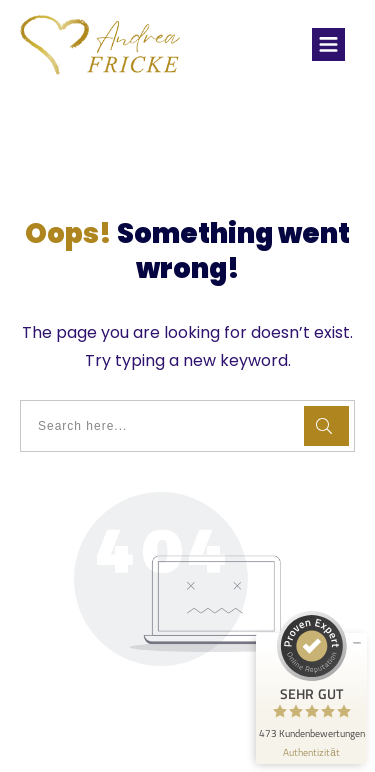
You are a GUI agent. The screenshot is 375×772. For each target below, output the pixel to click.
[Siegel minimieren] (357, 643)
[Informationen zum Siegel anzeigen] (311, 752)
